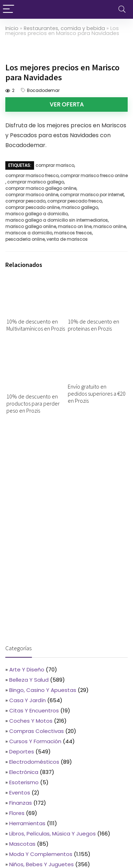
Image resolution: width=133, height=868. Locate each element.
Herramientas (27, 823)
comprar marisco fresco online (94, 176)
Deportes (22, 752)
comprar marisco (55, 165)
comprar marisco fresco (32, 176)
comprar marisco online (32, 195)
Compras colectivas (37, 731)
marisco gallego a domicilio (37, 214)
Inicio (12, 28)
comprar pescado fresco (74, 201)
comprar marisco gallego (35, 182)
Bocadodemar (43, 90)
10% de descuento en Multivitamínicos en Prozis (36, 325)
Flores (17, 813)
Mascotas (22, 844)
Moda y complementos (41, 854)
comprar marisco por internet (92, 195)
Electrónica (24, 772)
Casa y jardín (27, 700)
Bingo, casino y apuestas (43, 690)
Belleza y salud (29, 680)
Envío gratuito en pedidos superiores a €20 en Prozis (97, 394)
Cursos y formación (35, 741)
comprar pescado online (32, 207)
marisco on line (75, 226)
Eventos (20, 793)
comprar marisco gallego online (41, 188)
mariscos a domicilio (29, 233)
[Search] (122, 9)
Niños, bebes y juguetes (41, 864)
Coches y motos (31, 721)
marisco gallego (80, 207)
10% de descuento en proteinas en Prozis (93, 325)
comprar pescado (25, 201)
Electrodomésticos (34, 762)
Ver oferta (67, 104)
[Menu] (9, 9)
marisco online (110, 226)
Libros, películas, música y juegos (52, 834)
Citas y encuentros (34, 710)
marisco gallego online (31, 226)
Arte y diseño (27, 669)
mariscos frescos (73, 233)
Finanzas (21, 803)
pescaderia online (25, 239)
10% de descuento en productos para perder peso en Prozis (33, 403)
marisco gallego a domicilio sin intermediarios (57, 220)
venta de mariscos (67, 239)
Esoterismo (24, 782)
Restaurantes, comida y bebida (64, 28)
